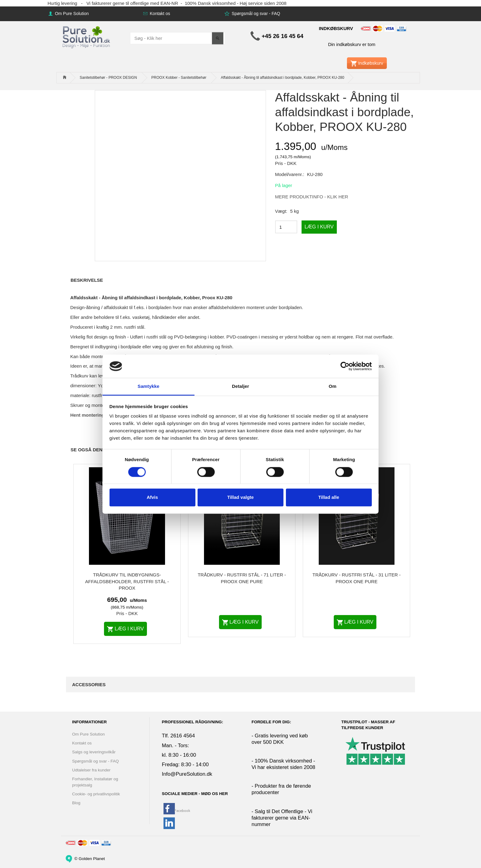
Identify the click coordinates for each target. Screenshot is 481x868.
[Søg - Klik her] (218, 38)
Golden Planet (92, 858)
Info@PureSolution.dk (187, 774)
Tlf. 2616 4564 (179, 736)
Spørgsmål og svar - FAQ (255, 13)
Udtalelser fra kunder (91, 770)
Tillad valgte (240, 497)
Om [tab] (332, 386)
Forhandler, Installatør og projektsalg (95, 782)
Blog (76, 803)
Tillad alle (329, 497)
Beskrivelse (87, 280)
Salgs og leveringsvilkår (94, 752)
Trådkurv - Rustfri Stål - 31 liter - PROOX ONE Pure (357, 578)
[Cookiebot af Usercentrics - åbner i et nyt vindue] (345, 366)
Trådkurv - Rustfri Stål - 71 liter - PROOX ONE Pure (242, 578)
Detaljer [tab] (240, 386)
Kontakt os (159, 13)
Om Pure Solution (71, 13)
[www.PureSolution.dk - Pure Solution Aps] (87, 36)
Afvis (152, 497)
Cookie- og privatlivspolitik (96, 794)
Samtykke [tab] (149, 386)
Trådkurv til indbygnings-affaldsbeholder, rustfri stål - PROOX (127, 581)
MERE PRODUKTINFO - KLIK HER (312, 197)
